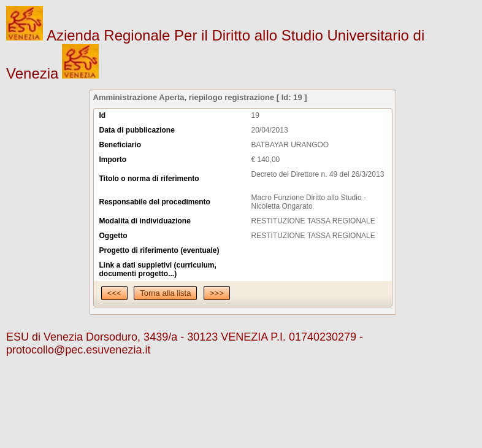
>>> (217, 293)
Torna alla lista (165, 293)
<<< (114, 293)
